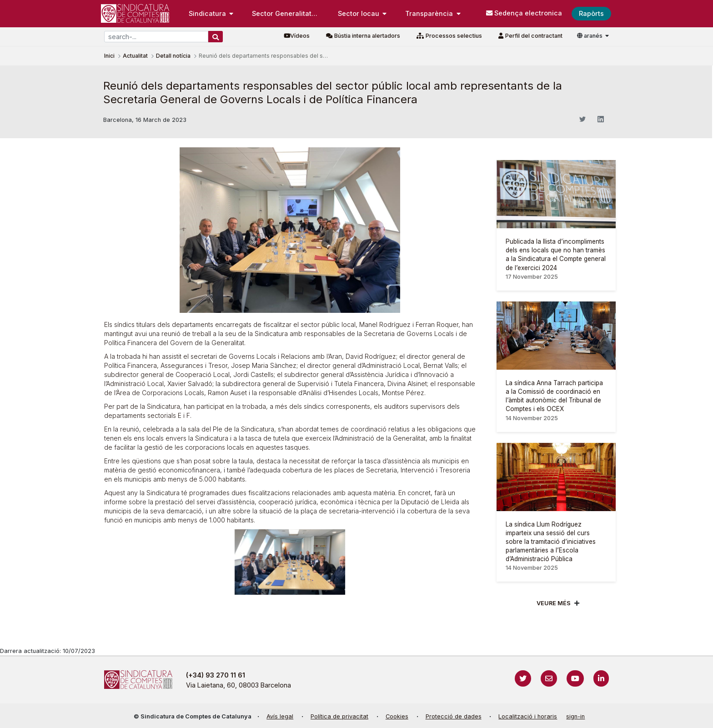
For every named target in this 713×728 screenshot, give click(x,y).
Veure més (554, 603)
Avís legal (280, 716)
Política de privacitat (339, 716)
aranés (590, 36)
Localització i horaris (528, 716)
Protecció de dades (454, 716)
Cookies (397, 716)
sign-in (575, 716)
